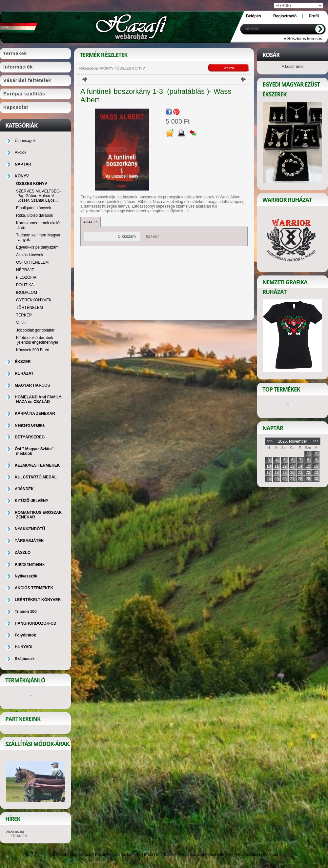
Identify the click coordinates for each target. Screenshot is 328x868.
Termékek (58, 855)
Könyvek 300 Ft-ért (33, 350)
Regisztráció (81, 855)
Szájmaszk (25, 659)
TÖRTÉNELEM (30, 308)
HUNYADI (24, 647)
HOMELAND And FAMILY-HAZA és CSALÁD (39, 399)
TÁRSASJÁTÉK (29, 541)
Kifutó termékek (30, 564)
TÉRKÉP (24, 315)
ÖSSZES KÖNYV (32, 184)
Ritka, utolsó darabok (35, 215)
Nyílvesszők (26, 576)
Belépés (254, 16)
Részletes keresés (125, 855)
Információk (166, 855)
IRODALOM (27, 293)
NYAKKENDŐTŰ (30, 529)
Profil (148, 855)
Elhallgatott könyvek (34, 208)
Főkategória (88, 68)
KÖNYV (107, 68)
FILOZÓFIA (26, 277)
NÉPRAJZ (25, 270)
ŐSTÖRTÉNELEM (32, 262)
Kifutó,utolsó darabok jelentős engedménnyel (37, 340)
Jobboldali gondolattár (35, 330)
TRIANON (19, 836)
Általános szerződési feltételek (206, 855)
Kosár (100, 855)
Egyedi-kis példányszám (37, 247)
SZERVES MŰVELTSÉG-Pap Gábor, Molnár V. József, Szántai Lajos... (38, 196)
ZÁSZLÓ (23, 553)
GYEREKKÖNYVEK (34, 300)
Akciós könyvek (30, 255)
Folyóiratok (25, 635)
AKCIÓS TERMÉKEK (34, 588)
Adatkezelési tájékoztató (257, 855)
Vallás (21, 323)
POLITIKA (25, 285)
